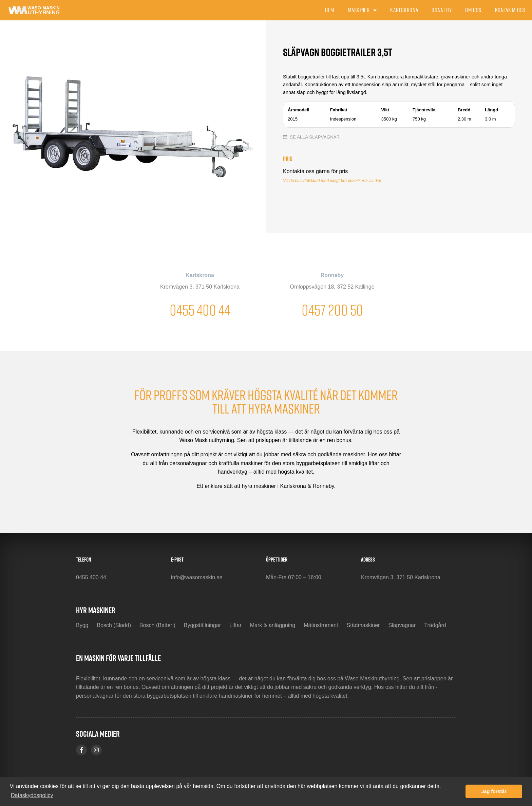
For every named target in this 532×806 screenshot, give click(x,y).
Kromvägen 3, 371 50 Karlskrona (200, 287)
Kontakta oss (510, 10)
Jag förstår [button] (494, 791)
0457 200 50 (332, 310)
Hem (330, 10)
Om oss (473, 10)
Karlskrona (404, 10)
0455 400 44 (200, 310)
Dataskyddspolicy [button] (32, 795)
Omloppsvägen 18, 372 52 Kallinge (332, 287)
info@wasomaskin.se (197, 577)
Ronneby (442, 10)
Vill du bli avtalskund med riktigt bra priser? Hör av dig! (332, 181)
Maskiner (362, 10)
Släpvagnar (324, 137)
